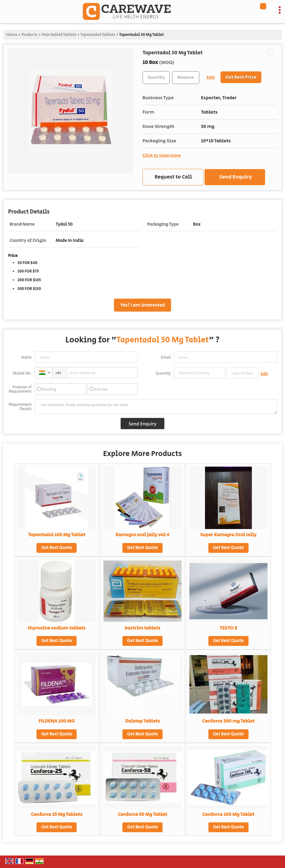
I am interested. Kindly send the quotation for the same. (156, 407)
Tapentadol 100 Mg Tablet (57, 535)
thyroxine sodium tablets (57, 628)
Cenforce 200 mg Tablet (228, 721)
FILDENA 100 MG (57, 721)
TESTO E (228, 628)
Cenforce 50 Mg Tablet (142, 814)
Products (30, 35)
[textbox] (186, 78)
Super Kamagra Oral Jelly (228, 535)
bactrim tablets (142, 628)
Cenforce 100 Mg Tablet (228, 814)
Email (166, 357)
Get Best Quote (57, 548)
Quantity (163, 373)
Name (26, 357)
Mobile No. (22, 373)
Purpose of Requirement (20, 389)
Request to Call (173, 177)
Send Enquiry (236, 177)
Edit (211, 77)
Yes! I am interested (143, 305)
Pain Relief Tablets (59, 35)
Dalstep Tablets (142, 721)
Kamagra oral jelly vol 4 (142, 535)
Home (12, 35)
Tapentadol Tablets (98, 35)
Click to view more (162, 155)
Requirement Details (20, 407)
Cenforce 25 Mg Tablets (57, 814)
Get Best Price (241, 77)
